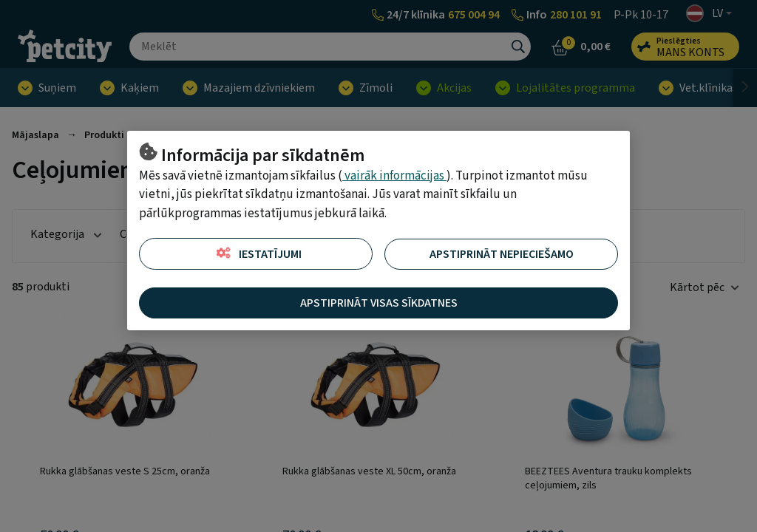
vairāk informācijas (394, 176)
